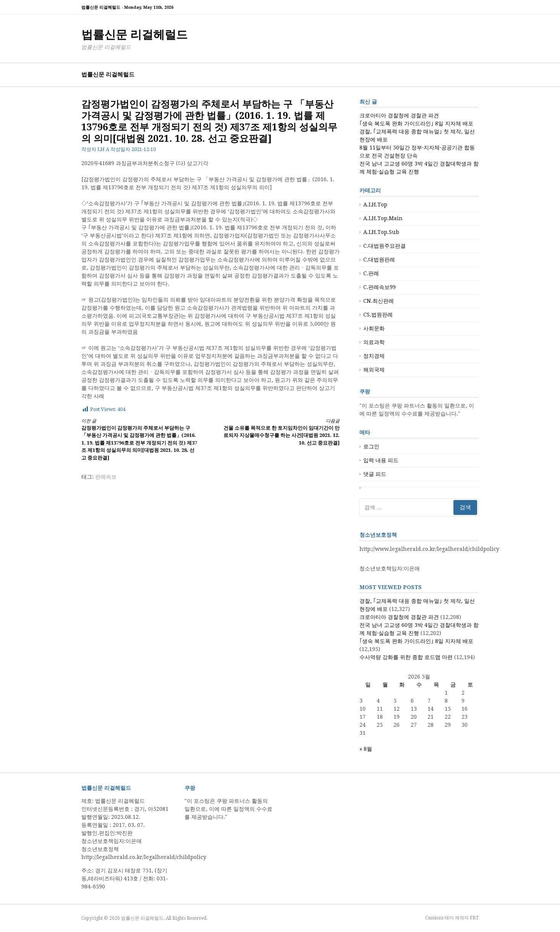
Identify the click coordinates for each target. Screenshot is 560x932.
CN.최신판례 (379, 301)
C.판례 (371, 273)
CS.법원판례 (378, 315)
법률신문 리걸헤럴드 (134, 35)
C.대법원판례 (379, 260)
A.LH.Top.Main (383, 218)
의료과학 (374, 342)
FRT (474, 918)
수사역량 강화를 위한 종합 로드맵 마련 (406, 657)
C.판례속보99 (380, 287)
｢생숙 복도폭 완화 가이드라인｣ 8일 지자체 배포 (416, 123)
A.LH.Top (375, 205)
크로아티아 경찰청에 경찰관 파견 (399, 115)
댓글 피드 (375, 474)
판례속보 (106, 477)
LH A (103, 149)
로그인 (371, 447)
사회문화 (374, 328)
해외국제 (374, 370)
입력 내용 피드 (381, 460)
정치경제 (374, 356)
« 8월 (366, 749)
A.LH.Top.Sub (381, 232)
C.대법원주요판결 (384, 246)
